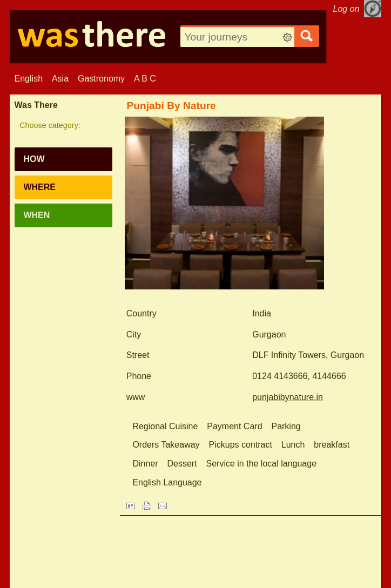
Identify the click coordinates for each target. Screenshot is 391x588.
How (34, 159)
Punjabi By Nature (171, 106)
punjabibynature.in (288, 397)
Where (39, 187)
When (36, 215)
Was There (36, 105)
